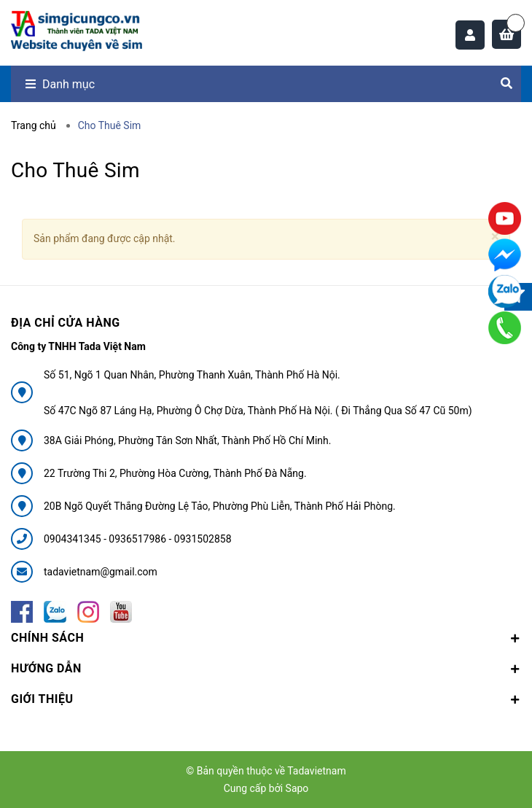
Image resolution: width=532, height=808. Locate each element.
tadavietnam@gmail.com (101, 572)
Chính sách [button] (266, 638)
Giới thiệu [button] (266, 699)
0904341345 (74, 539)
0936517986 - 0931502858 (170, 539)
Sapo (297, 788)
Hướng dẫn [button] (266, 668)
